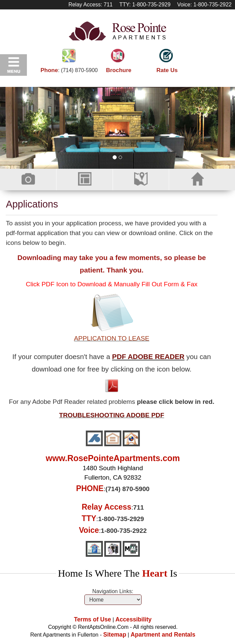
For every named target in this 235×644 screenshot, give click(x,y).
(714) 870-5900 (79, 70)
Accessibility (133, 619)
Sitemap (115, 635)
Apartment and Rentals (163, 635)
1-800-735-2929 (121, 519)
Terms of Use (92, 619)
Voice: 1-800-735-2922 (204, 5)
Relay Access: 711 (90, 5)
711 (139, 507)
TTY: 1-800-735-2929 (145, 5)
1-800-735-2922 (124, 531)
